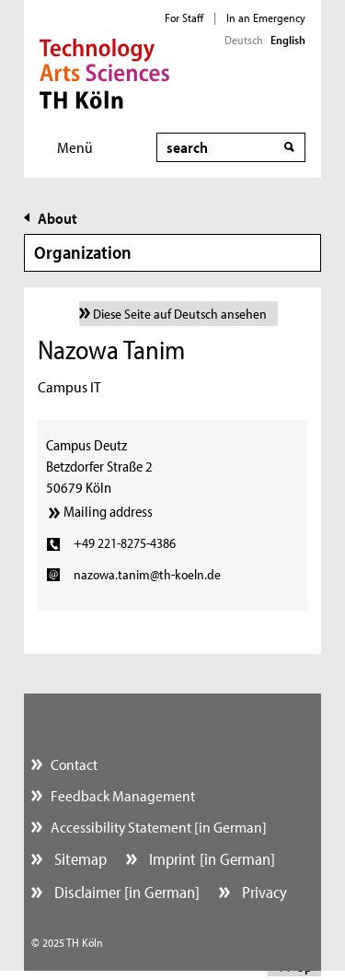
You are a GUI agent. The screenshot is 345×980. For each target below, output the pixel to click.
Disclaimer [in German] (125, 892)
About (57, 218)
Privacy (263, 892)
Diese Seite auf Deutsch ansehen (180, 314)
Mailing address (108, 511)
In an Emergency (266, 17)
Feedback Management (123, 795)
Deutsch (244, 40)
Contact (74, 764)
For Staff (184, 17)
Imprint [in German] (210, 859)
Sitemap (79, 859)
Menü (75, 147)
